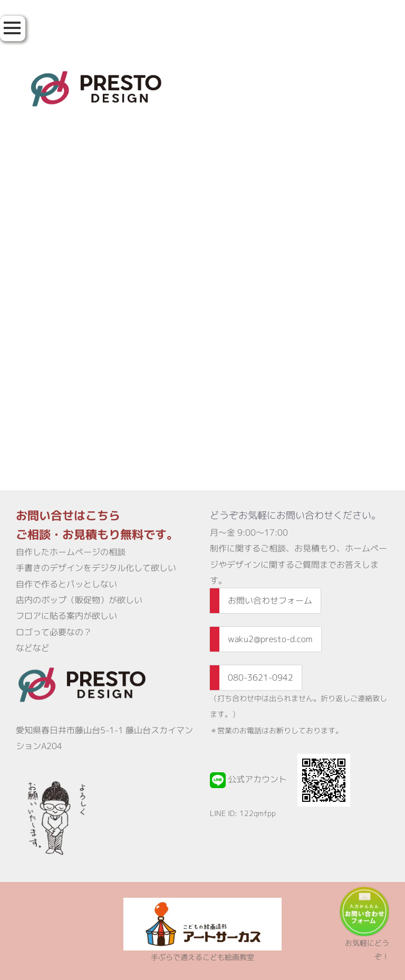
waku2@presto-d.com (270, 639)
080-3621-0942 (261, 677)
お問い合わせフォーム (270, 600)
